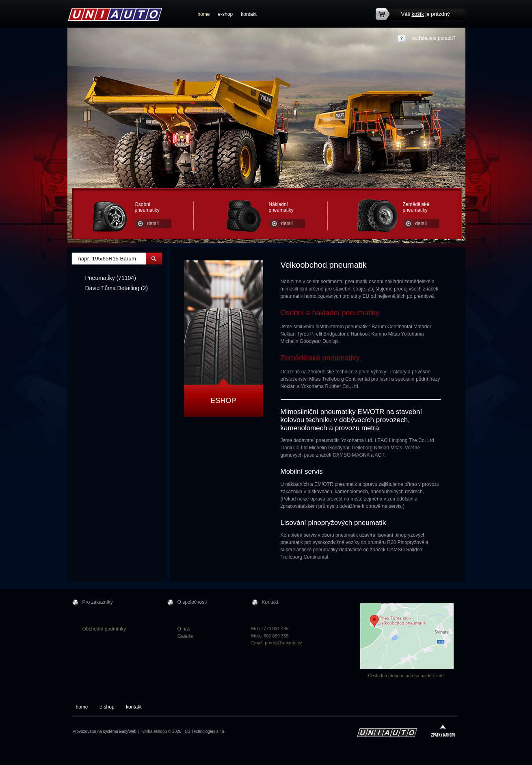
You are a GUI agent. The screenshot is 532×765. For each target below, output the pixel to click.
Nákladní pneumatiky (281, 207)
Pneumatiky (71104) (111, 278)
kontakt (249, 14)
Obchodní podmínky (104, 629)
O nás (184, 629)
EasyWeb (128, 731)
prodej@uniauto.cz (283, 643)
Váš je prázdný (426, 14)
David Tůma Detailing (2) (117, 288)
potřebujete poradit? (434, 38)
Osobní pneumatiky (147, 207)
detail (153, 223)
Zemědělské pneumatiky (416, 207)
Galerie (185, 636)
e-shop (226, 14)
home (204, 14)
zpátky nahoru (443, 731)
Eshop (223, 401)
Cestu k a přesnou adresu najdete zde (406, 676)
